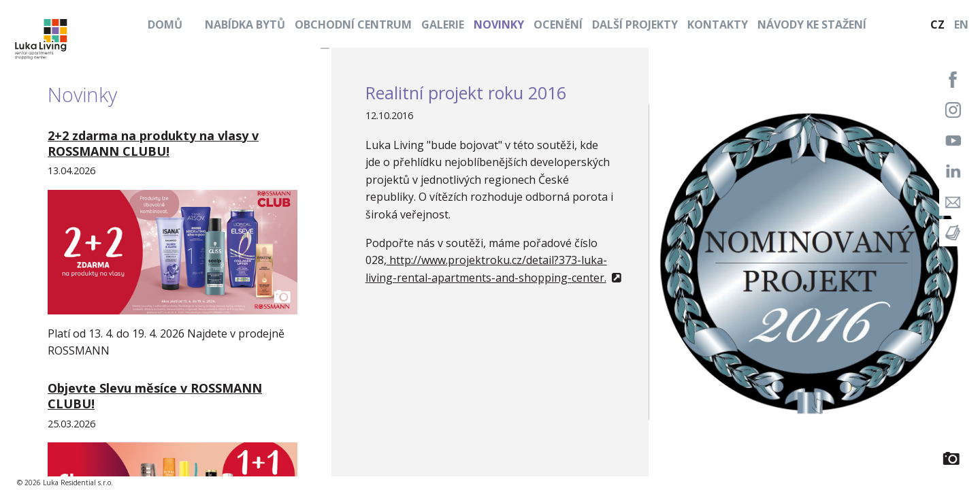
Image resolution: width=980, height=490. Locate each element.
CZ (937, 24)
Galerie (443, 24)
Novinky (499, 24)
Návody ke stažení (812, 24)
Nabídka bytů (245, 24)
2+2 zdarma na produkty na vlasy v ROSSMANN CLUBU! (153, 143)
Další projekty (635, 24)
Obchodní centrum (353, 24)
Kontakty (718, 24)
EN (961, 24)
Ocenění (558, 24)
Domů (165, 24)
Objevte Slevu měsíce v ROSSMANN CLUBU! (155, 396)
